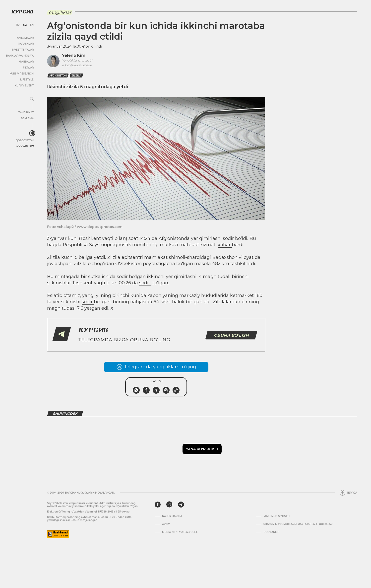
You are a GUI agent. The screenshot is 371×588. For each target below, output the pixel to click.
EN (32, 25)
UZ (25, 25)
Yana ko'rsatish (202, 449)
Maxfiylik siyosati (277, 516)
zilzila (76, 76)
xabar (225, 245)
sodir (145, 283)
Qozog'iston (25, 140)
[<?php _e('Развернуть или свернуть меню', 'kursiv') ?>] (32, 133)
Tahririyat (26, 112)
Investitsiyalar (23, 50)
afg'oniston (58, 76)
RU (18, 25)
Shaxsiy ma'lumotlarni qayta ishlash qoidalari (298, 524)
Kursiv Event (24, 86)
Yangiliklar (25, 38)
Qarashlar (26, 44)
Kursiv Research (22, 74)
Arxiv (166, 524)
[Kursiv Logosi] (22, 12)
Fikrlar (28, 68)
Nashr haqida (172, 516)
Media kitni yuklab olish (180, 532)
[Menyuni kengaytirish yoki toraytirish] (32, 99)
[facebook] (158, 505)
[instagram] (169, 505)
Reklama (27, 118)
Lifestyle (27, 80)
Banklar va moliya (20, 56)
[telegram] (181, 505)
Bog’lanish (271, 532)
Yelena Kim (74, 55)
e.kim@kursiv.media (77, 65)
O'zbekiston (25, 146)
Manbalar (26, 62)
